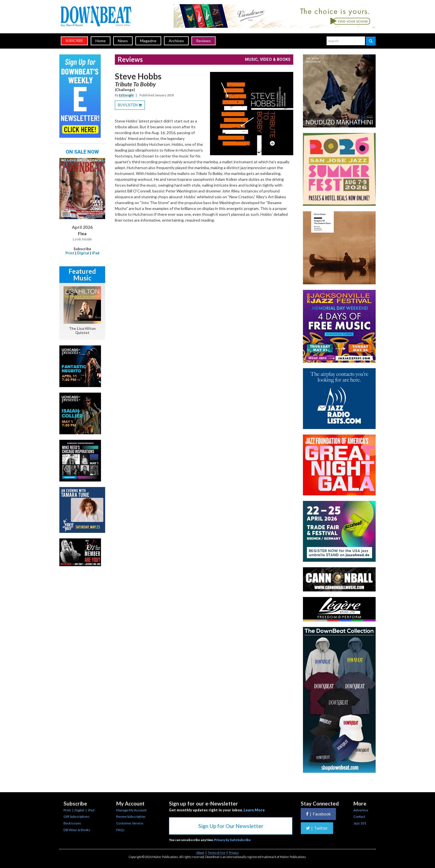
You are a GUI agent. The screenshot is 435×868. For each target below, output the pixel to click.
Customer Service (130, 823)
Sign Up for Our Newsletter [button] (231, 826)
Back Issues (72, 823)
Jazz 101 (360, 823)
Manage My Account (131, 810)
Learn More (254, 810)
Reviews (203, 41)
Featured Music (82, 274)
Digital (83, 253)
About (200, 853)
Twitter (317, 828)
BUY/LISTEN (131, 106)
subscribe (74, 41)
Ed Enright (126, 95)
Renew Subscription (131, 816)
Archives (176, 41)
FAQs (120, 830)
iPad (96, 253)
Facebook (318, 814)
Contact (359, 816)
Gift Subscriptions (77, 816)
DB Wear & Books (77, 830)
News (123, 41)
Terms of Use (217, 853)
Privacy (234, 853)
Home (101, 41)
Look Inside (82, 239)
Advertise (361, 810)
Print (70, 253)
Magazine (148, 41)
